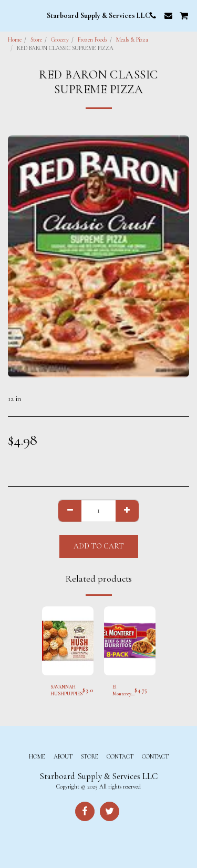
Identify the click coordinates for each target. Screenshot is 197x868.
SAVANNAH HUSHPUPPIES (66, 691)
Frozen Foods (92, 40)
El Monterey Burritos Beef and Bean (122, 691)
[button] (12, 15)
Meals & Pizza (132, 40)
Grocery (60, 40)
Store (36, 40)
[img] (68, 641)
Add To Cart (99, 546)
